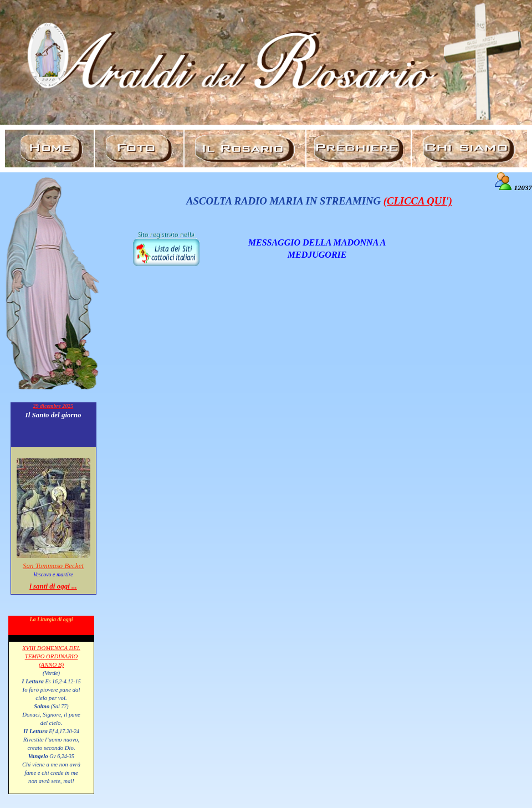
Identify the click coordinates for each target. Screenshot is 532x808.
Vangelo (38, 756)
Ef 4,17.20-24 (63, 731)
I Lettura (33, 681)
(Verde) (51, 673)
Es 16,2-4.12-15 (62, 681)
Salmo (42, 706)
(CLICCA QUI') (418, 201)
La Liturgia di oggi (51, 619)
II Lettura (35, 731)
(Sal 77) (59, 706)
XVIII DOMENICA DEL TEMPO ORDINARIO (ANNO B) (51, 656)
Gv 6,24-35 (62, 756)
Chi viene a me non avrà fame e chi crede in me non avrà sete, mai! (51, 773)
